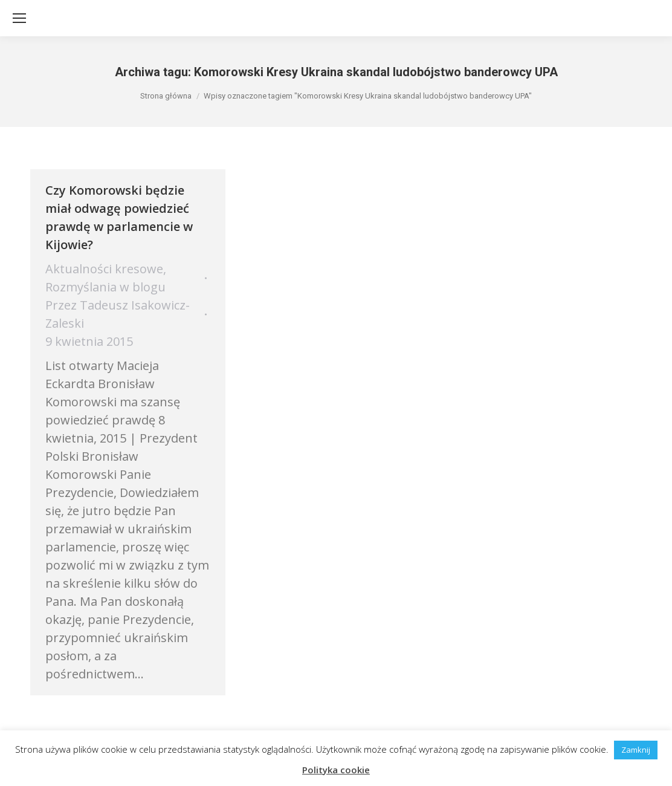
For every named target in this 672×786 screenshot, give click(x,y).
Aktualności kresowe (104, 269)
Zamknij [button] (636, 750)
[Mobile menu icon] (19, 18)
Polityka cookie (336, 770)
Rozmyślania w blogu (105, 287)
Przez (118, 314)
